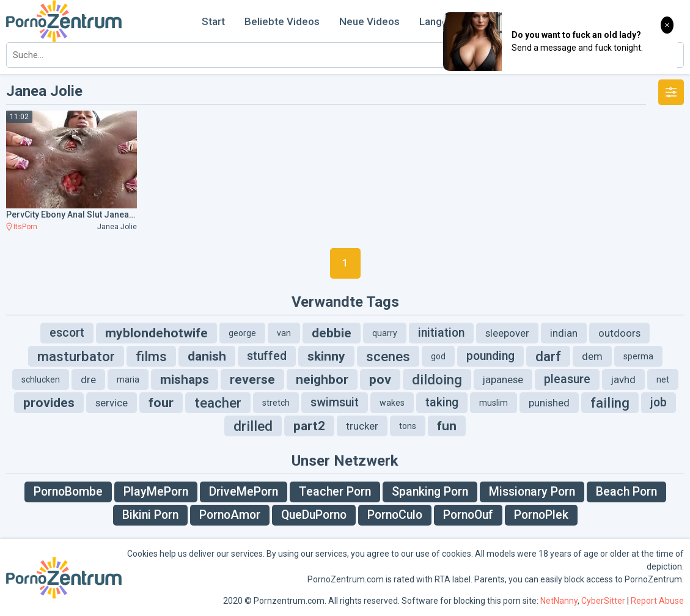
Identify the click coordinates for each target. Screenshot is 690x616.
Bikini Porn (150, 515)
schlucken (41, 380)
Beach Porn (626, 492)
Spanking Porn (430, 492)
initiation (441, 333)
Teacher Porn (335, 492)
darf (548, 356)
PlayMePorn (156, 492)
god (438, 356)
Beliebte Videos (282, 21)
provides (49, 403)
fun (447, 426)
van (284, 333)
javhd (623, 380)
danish (207, 356)
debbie (332, 333)
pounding (490, 356)
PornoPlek (541, 515)
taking (442, 402)
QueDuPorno (314, 515)
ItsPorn (25, 227)
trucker (362, 426)
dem (592, 356)
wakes (392, 403)
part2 (309, 426)
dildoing (437, 380)
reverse (252, 380)
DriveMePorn (244, 492)
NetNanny (559, 601)
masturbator (76, 356)
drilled (253, 426)
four (161, 403)
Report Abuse (657, 601)
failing (610, 403)
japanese (503, 380)
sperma (638, 356)
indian (564, 333)
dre (88, 380)
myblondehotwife (156, 333)
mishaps (185, 380)
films (151, 356)
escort (67, 333)
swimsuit (335, 402)
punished (549, 403)
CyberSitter (603, 601)
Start (213, 21)
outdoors (619, 333)
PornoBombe (68, 492)
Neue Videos (369, 21)
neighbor (322, 380)
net (663, 380)
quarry (385, 333)
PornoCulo (395, 515)
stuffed (267, 356)
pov (380, 380)
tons (408, 426)
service (112, 403)
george (242, 333)
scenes (388, 356)
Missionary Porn (532, 492)
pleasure (567, 379)
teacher (218, 403)
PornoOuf (468, 515)
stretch (276, 403)
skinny (326, 356)
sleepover (507, 333)
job (659, 402)
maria (128, 380)
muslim (494, 403)
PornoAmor (230, 515)
